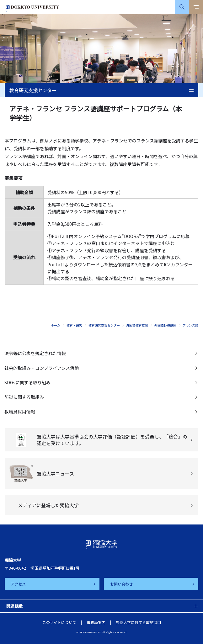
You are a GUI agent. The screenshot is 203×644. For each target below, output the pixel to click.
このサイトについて (59, 622)
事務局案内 (96, 622)
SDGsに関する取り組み (27, 382)
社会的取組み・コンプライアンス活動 (42, 368)
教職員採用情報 (20, 412)
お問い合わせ (121, 584)
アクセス (18, 584)
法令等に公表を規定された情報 (35, 353)
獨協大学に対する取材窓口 (138, 622)
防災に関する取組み (24, 397)
